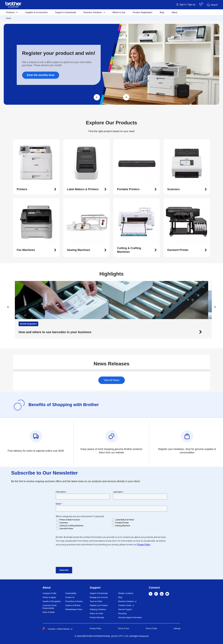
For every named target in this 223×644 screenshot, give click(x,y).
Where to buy (119, 12)
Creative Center (125, 605)
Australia (49, 629)
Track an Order (96, 601)
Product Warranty (97, 618)
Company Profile (49, 593)
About (174, 12)
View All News (111, 380)
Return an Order (97, 613)
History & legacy (49, 597)
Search (212, 5)
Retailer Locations (126, 593)
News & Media (49, 612)
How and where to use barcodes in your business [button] (55, 332)
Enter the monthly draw (41, 75)
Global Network (63, 629)
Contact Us (70, 597)
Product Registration (143, 12)
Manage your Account (99, 597)
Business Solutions (126, 601)
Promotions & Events (74, 601)
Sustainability (71, 593)
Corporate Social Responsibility (49, 607)
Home (9, 18)
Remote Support (125, 609)
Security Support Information (130, 618)
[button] (37, 189)
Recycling (122, 613)
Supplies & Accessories (36, 12)
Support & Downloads (66, 12)
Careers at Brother (73, 605)
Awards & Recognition (52, 601)
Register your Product (99, 605)
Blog (162, 12)
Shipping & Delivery (98, 609)
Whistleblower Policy (74, 609)
